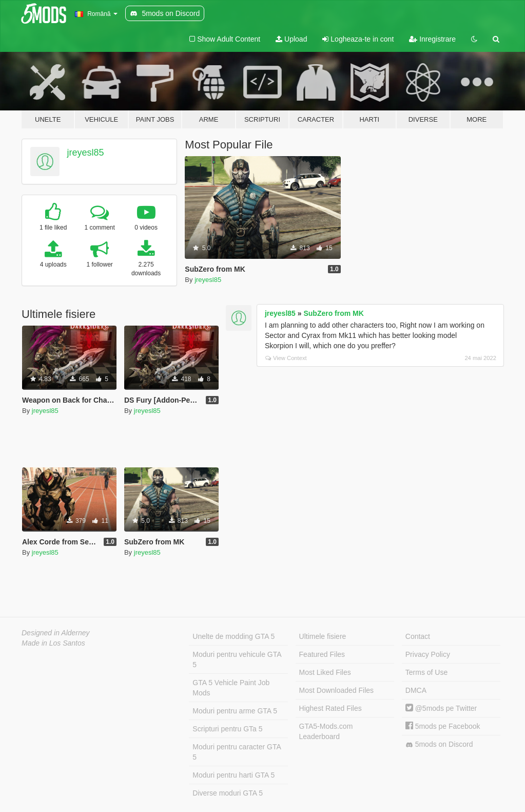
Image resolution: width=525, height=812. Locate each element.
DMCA (416, 690)
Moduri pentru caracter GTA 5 (237, 752)
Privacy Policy (428, 654)
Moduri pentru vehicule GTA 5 (237, 659)
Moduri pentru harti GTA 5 (234, 775)
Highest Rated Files (330, 708)
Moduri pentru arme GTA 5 (235, 711)
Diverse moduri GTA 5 (228, 793)
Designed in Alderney (56, 633)
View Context (286, 358)
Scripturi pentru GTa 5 (227, 729)
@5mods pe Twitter (441, 708)
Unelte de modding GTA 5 (234, 636)
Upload (291, 39)
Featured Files (322, 654)
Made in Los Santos (53, 643)
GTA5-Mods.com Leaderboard (326, 731)
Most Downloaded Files (337, 690)
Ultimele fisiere (323, 636)
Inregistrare (432, 39)
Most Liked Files (325, 672)
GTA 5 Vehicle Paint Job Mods (231, 688)
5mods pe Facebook (443, 726)
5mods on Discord (439, 744)
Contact (418, 636)
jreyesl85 (86, 153)
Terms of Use (426, 672)
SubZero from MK (333, 313)
